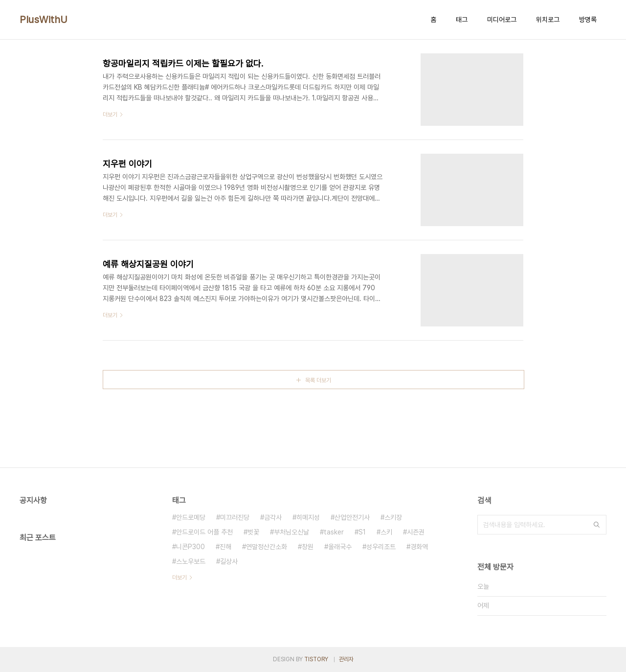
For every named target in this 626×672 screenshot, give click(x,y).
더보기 (179, 578)
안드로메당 (191, 517)
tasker (334, 532)
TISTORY (316, 659)
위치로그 (548, 20)
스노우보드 (191, 561)
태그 (462, 20)
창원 (308, 547)
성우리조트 (381, 547)
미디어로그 (502, 20)
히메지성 (308, 517)
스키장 (393, 517)
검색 (597, 525)
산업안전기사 (352, 517)
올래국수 (340, 547)
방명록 (588, 20)
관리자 (346, 659)
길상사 (229, 561)
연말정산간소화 (267, 547)
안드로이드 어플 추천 (204, 532)
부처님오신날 (291, 532)
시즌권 (416, 532)
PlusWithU (44, 20)
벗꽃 (253, 532)
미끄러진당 (235, 517)
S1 (362, 532)
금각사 (273, 517)
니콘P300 (190, 547)
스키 (386, 532)
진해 (225, 547)
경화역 (419, 547)
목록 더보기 (318, 380)
